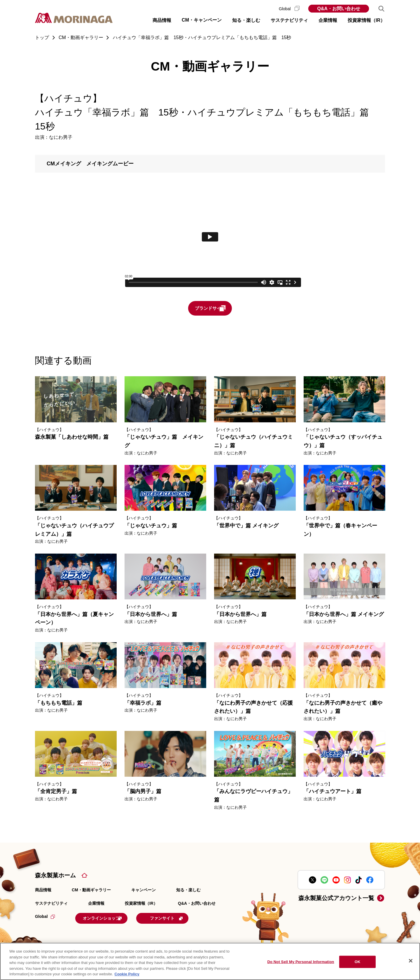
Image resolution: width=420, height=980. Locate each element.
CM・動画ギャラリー (91, 890)
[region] (210, 961)
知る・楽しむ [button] (246, 20)
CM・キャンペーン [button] (202, 20)
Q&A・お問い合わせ (339, 9)
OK (358, 962)
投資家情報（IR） (141, 904)
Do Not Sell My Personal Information (301, 962)
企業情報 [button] (328, 20)
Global (289, 9)
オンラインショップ (111, 918)
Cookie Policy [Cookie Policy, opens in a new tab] (127, 974)
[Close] (411, 961)
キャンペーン (143, 890)
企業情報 (96, 904)
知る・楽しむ (188, 890)
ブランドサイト (221, 309)
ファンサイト (187, 918)
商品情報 (43, 890)
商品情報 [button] (162, 20)
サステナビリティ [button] (289, 20)
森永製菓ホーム (55, 876)
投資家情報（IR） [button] (366, 20)
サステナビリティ (51, 904)
